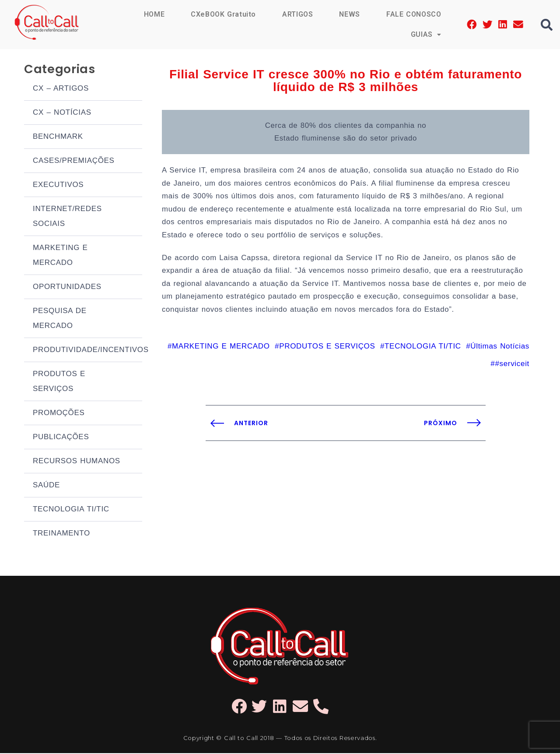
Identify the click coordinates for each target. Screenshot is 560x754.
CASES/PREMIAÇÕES (74, 161)
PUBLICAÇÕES (61, 438)
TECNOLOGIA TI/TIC (71, 510)
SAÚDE (46, 486)
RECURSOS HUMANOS (77, 462)
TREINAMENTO (61, 534)
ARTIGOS (297, 14)
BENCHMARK (58, 137)
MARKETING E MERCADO (60, 256)
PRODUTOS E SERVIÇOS (59, 382)
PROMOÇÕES (59, 414)
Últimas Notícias (500, 351)
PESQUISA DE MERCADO (60, 319)
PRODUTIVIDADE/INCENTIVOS (87, 351)
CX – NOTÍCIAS (62, 113)
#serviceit (512, 368)
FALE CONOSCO (413, 14)
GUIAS (426, 34)
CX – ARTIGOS (61, 89)
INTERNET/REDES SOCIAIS (67, 217)
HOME (153, 14)
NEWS (349, 14)
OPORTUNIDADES (67, 287)
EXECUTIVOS (58, 185)
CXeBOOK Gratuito (223, 14)
